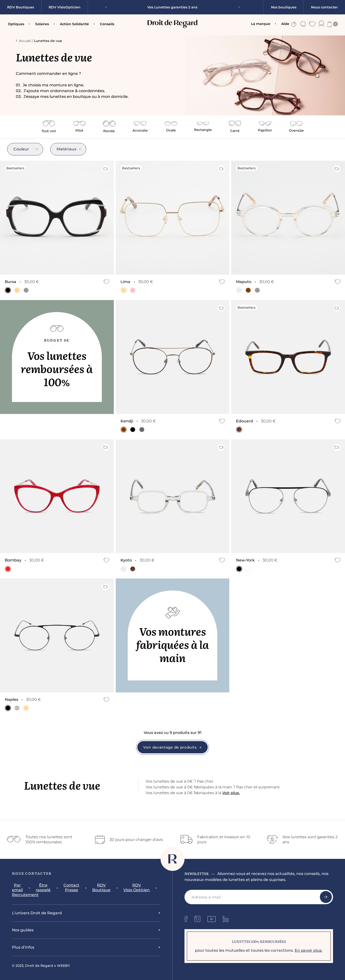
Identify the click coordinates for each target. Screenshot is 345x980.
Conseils (107, 24)
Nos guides (23, 930)
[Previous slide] (108, 7)
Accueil (23, 41)
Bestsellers (15, 168)
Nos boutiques (284, 7)
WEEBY (63, 966)
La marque (261, 24)
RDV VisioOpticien (65, 7)
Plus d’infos (23, 947)
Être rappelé (43, 888)
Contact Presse (71, 888)
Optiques (16, 24)
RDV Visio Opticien (137, 888)
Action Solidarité (74, 24)
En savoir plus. (309, 950)
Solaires (42, 24)
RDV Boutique (101, 888)
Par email (17, 888)
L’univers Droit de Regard (37, 913)
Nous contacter (324, 7)
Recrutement (25, 895)
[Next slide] (237, 7)
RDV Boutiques (21, 7)
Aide (289, 24)
